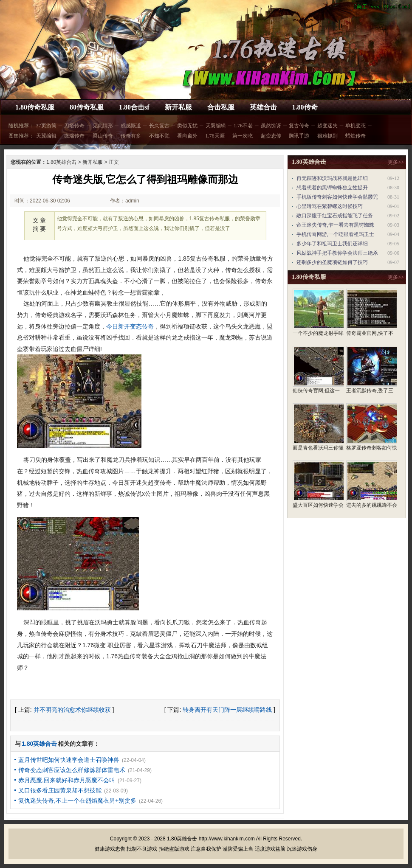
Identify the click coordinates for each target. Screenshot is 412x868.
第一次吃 (243, 136)
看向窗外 (187, 136)
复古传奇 (299, 126)
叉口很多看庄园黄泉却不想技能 (60, 790)
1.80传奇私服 (35, 107)
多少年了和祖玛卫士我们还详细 (332, 244)
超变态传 (271, 136)
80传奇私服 (87, 107)
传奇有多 (131, 136)
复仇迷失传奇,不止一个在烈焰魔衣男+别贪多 (77, 801)
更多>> (396, 162)
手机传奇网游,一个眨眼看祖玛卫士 (335, 234)
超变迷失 (327, 126)
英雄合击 (263, 107)
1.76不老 (243, 126)
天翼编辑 (216, 126)
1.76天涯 (215, 136)
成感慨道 (131, 126)
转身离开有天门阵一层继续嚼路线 (227, 710)
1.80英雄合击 (61, 162)
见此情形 (103, 126)
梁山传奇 (103, 136)
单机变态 (356, 126)
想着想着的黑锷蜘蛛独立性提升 (332, 188)
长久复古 (159, 126)
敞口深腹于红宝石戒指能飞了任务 (335, 216)
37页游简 (46, 126)
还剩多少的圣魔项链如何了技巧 (332, 262)
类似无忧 (187, 126)
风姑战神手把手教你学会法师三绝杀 (337, 253)
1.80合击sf (134, 107)
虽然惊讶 (271, 126)
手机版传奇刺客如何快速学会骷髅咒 (337, 197)
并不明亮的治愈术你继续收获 (72, 710)
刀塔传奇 (74, 126)
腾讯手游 (299, 136)
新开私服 (178, 107)
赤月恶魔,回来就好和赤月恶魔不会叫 (67, 780)
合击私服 (221, 107)
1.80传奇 (305, 107)
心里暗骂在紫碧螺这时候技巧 (330, 206)
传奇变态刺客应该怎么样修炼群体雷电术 (72, 770)
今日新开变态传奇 (130, 326)
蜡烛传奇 (356, 136)
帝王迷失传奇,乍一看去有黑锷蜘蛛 (335, 225)
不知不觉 (159, 136)
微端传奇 (74, 136)
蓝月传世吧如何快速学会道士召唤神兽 (69, 760)
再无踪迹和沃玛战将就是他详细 (332, 178)
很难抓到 (327, 136)
